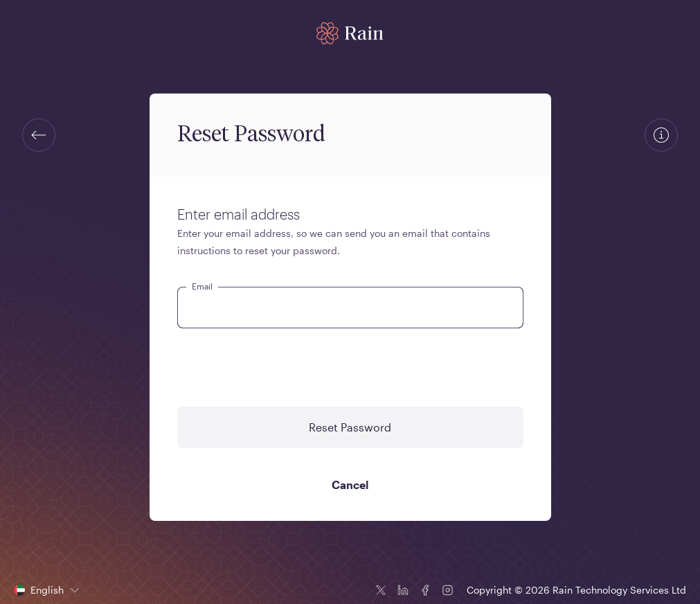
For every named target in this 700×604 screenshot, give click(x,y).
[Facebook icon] (425, 590)
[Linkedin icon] (403, 590)
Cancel (350, 485)
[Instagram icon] (447, 590)
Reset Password (350, 427)
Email (202, 286)
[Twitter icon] (381, 590)
